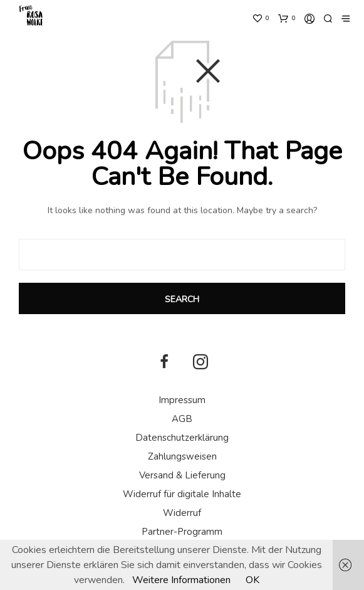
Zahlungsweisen (182, 456)
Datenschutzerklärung (182, 438)
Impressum (182, 400)
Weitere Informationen (181, 580)
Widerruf (182, 513)
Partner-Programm (182, 532)
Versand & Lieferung (182, 475)
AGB (182, 419)
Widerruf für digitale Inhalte (182, 494)
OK (252, 580)
